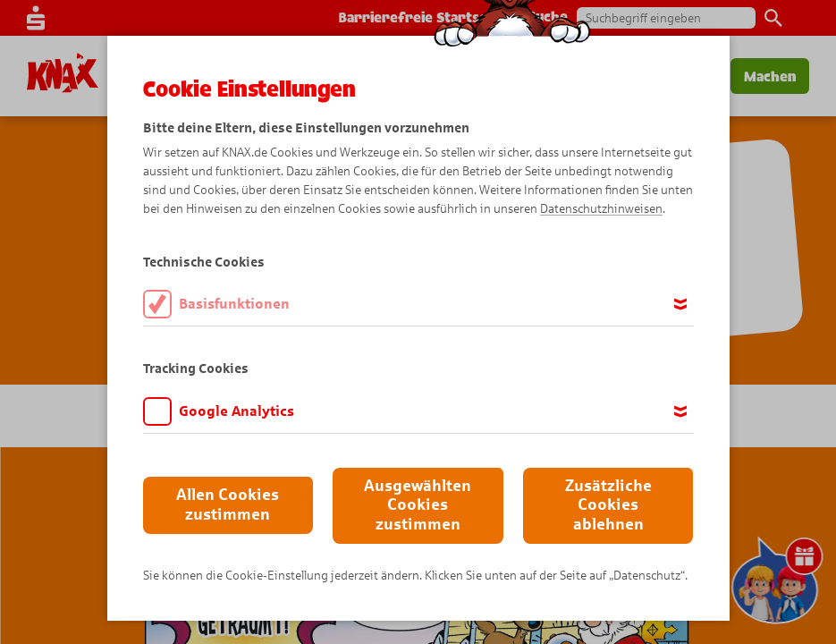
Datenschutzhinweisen (601, 209)
